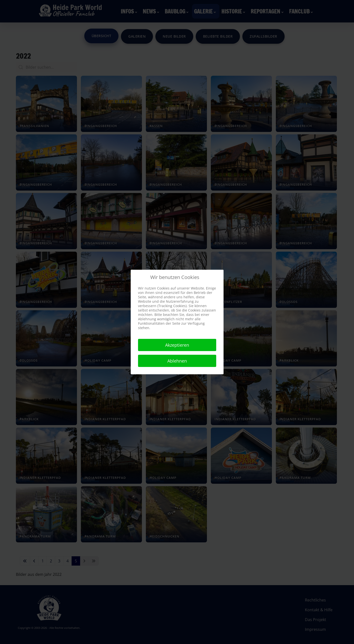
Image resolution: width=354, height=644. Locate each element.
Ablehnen (177, 361)
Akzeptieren (177, 345)
